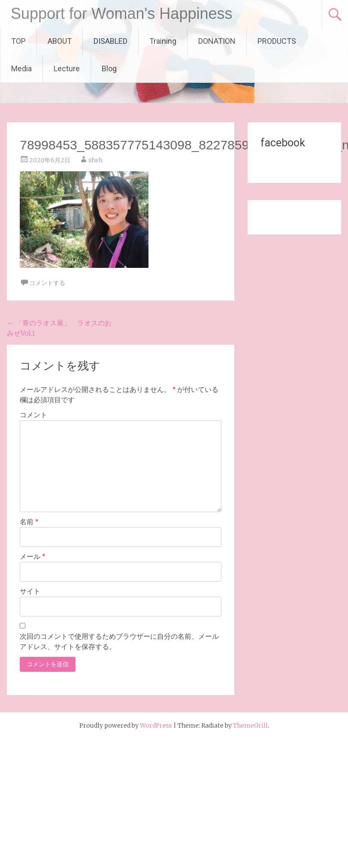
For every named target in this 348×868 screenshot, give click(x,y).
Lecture (67, 68)
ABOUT (60, 41)
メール (32, 557)
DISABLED (110, 41)
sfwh (95, 160)
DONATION (217, 41)
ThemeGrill (250, 725)
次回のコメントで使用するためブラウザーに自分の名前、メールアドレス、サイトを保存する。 (119, 642)
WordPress (156, 725)
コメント (33, 415)
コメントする (47, 283)
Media (21, 68)
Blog (109, 68)
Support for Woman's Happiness (121, 14)
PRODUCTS (277, 41)
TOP (18, 41)
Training (163, 41)
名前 (29, 522)
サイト (30, 591)
